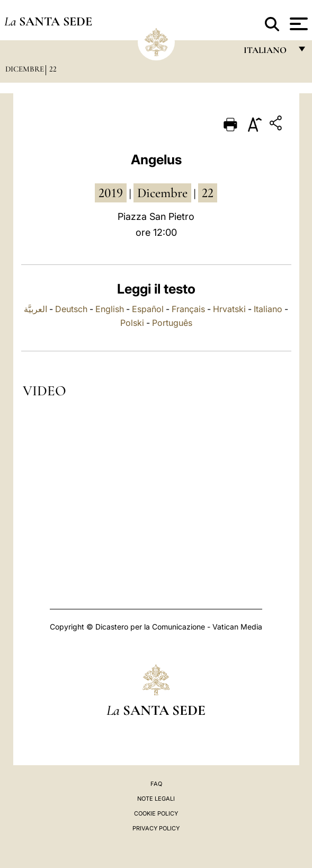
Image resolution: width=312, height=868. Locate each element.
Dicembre (25, 69)
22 (53, 69)
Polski (132, 323)
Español (148, 309)
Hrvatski (229, 309)
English (110, 309)
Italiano (268, 309)
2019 (111, 193)
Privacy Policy (156, 828)
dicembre (162, 193)
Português (172, 323)
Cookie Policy (156, 813)
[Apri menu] (297, 24)
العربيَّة (35, 309)
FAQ (156, 784)
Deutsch (71, 309)
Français (188, 309)
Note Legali (156, 799)
